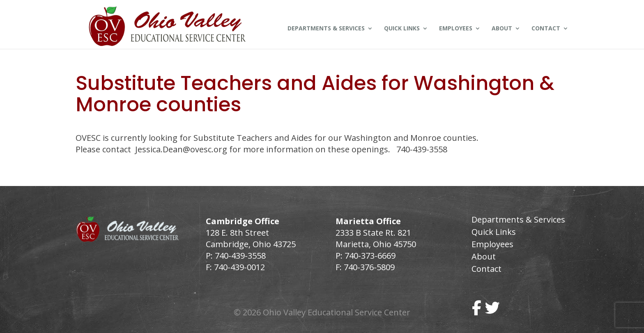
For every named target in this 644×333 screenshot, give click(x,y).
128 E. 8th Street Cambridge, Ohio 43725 (251, 238)
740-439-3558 (239, 256)
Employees (456, 29)
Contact (546, 29)
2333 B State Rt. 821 (373, 233)
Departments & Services (326, 29)
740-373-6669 (370, 256)
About (502, 29)
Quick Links (402, 29)
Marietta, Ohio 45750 (376, 244)
